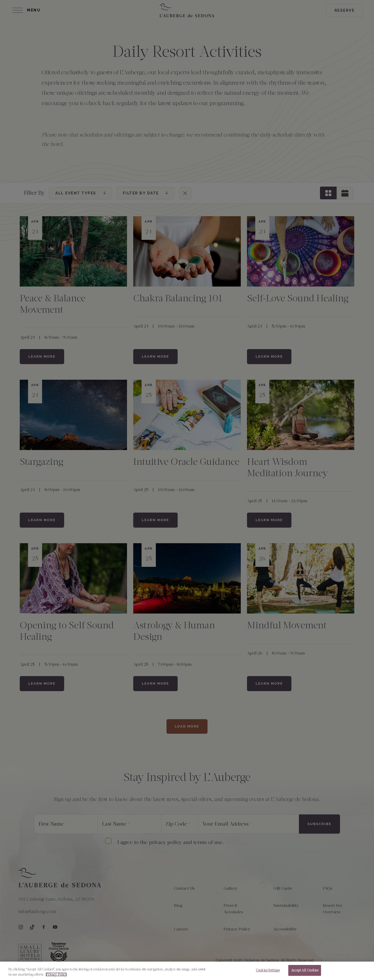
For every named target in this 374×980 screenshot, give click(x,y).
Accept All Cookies (305, 973)
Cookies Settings (268, 973)
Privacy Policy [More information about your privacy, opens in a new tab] (56, 976)
